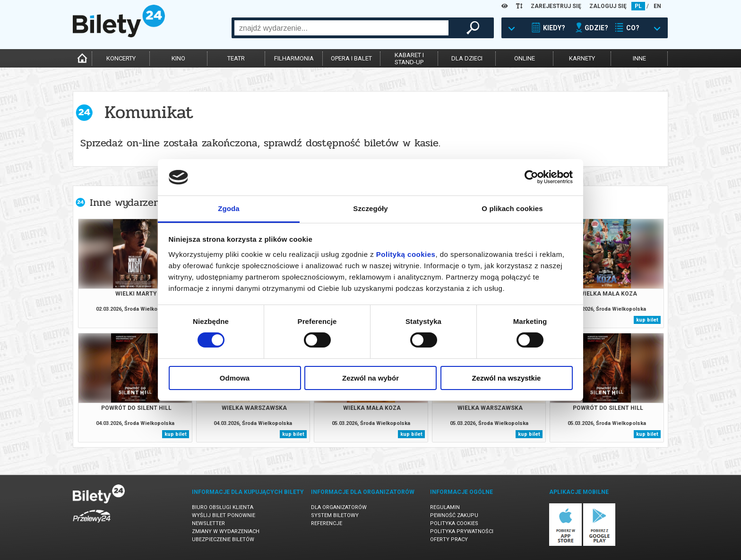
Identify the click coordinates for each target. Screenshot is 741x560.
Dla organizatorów (339, 507)
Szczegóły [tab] (370, 208)
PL (638, 6)
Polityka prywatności (462, 531)
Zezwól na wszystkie (507, 378)
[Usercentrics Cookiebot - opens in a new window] (531, 177)
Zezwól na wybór (370, 378)
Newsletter (208, 523)
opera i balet (351, 58)
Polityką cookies (406, 254)
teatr (236, 58)
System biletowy (335, 515)
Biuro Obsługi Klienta (223, 507)
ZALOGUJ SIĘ (608, 6)
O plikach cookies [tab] (512, 208)
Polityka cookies (454, 523)
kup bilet (647, 320)
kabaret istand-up (409, 59)
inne (639, 58)
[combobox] (341, 28)
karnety (582, 58)
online (525, 58)
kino (178, 58)
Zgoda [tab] (229, 208)
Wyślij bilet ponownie (224, 515)
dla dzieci (467, 58)
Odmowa (235, 378)
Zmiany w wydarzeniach (226, 531)
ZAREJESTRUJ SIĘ (556, 6)
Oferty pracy (449, 539)
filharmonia (294, 58)
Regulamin (445, 507)
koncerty (121, 58)
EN (657, 6)
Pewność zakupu (454, 515)
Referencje (327, 523)
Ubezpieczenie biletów (223, 539)
